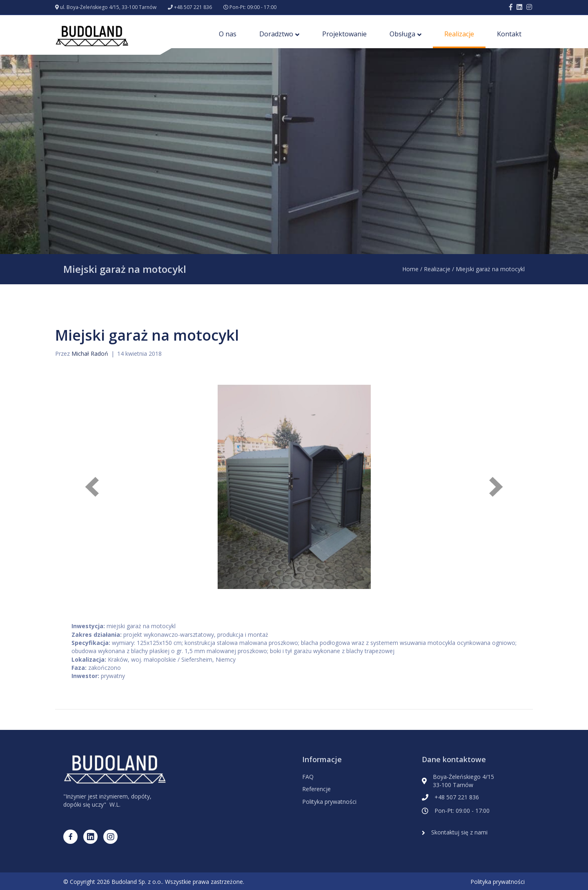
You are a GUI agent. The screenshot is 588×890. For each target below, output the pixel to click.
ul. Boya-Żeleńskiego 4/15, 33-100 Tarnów (108, 7)
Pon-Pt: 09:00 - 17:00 (253, 7)
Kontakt (509, 34)
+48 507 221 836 (193, 7)
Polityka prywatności (329, 802)
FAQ (308, 777)
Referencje (316, 789)
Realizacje (459, 34)
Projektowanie (344, 34)
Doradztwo (276, 34)
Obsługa (402, 34)
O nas (228, 34)
